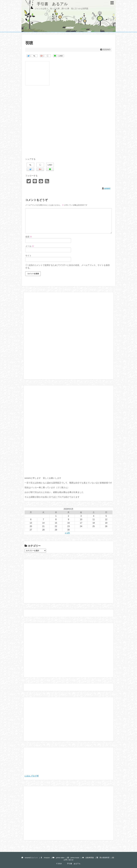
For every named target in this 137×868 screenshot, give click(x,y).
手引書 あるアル (47, 4)
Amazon (45, 858)
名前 (29, 237)
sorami (107, 188)
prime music (73, 858)
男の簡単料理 (103, 858)
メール (30, 246)
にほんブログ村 (32, 776)
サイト (28, 256)
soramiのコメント (30, 858)
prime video (58, 858)
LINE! (61, 56)
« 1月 (67, 533)
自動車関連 (88, 858)
